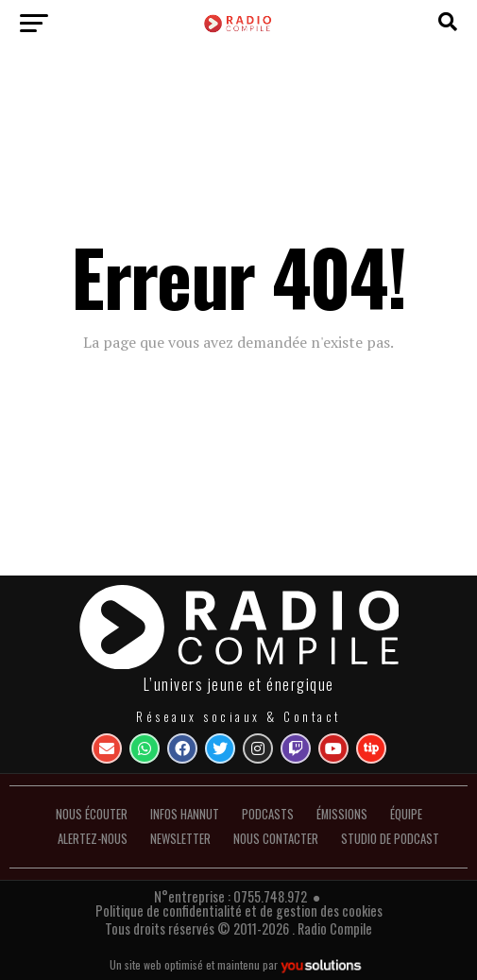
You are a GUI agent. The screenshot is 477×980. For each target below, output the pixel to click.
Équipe (406, 814)
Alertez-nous (93, 839)
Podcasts (268, 814)
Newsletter (180, 839)
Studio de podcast (390, 839)
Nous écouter (92, 814)
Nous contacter (276, 839)
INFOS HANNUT (185, 814)
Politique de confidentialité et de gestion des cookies (239, 911)
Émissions (342, 814)
